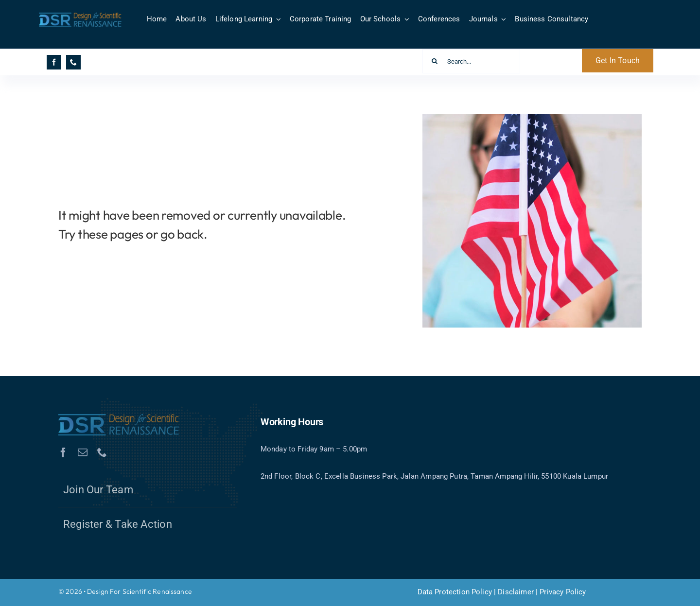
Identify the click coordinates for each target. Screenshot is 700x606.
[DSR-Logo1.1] (80, 15)
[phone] (73, 62)
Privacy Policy (563, 592)
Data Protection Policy (455, 592)
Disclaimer (516, 592)
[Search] (435, 61)
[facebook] (54, 62)
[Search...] (472, 61)
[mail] (83, 455)
